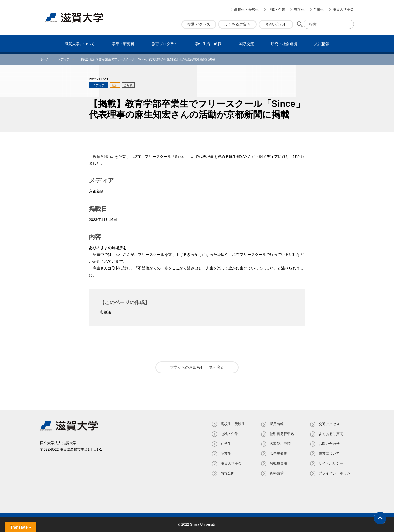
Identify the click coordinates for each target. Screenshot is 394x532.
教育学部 (100, 156)
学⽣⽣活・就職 (208, 44)
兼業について (329, 453)
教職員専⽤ (278, 463)
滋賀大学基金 (343, 9)
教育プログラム (165, 44)
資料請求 (276, 473)
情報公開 (227, 473)
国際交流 (246, 44)
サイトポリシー (331, 463)
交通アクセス (199, 24)
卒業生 (319, 9)
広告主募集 (278, 453)
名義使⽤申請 (280, 444)
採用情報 (276, 424)
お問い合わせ (276, 24)
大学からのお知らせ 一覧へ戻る (197, 367)
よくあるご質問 (237, 24)
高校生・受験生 (247, 9)
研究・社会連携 (284, 44)
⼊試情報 (322, 44)
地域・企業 (276, 9)
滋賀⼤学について (80, 44)
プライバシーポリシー (336, 473)
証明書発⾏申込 (282, 434)
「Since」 (180, 156)
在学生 (299, 9)
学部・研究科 (123, 44)
